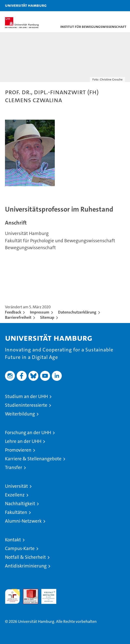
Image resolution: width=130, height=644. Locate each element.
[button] (111, 6)
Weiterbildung (20, 414)
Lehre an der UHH (23, 441)
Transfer (14, 467)
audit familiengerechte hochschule (12, 596)
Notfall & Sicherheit (25, 557)
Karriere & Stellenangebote (33, 459)
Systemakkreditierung (67, 592)
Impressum (40, 312)
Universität (16, 486)
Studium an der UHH (26, 396)
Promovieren (18, 450)
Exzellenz (15, 495)
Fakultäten (16, 512)
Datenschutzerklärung (77, 312)
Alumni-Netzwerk (23, 521)
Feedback (13, 312)
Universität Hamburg (26, 5)
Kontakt (13, 540)
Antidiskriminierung (26, 566)
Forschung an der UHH (28, 433)
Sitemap (47, 317)
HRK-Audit (46, 594)
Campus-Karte (20, 548)
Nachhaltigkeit (20, 504)
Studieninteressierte (26, 405)
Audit (28, 592)
